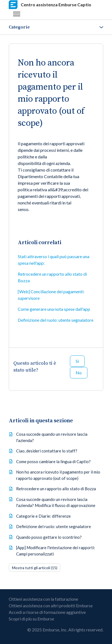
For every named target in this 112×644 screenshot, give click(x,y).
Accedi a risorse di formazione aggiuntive (47, 612)
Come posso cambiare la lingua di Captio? (53, 461)
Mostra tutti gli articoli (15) (35, 568)
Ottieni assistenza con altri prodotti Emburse (51, 605)
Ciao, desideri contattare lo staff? (47, 451)
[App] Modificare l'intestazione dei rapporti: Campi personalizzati (56, 551)
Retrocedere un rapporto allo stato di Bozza (52, 277)
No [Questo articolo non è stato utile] (79, 373)
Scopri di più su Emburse (31, 619)
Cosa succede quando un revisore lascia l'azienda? (52, 437)
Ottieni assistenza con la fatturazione (43, 599)
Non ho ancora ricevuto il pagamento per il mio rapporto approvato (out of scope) (58, 475)
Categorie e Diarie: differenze (43, 516)
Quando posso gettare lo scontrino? (49, 537)
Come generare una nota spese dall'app (54, 309)
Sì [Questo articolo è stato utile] (77, 361)
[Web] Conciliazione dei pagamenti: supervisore (51, 295)
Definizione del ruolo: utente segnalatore (56, 320)
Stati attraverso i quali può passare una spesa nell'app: (54, 260)
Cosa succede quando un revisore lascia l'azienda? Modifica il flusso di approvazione (56, 502)
